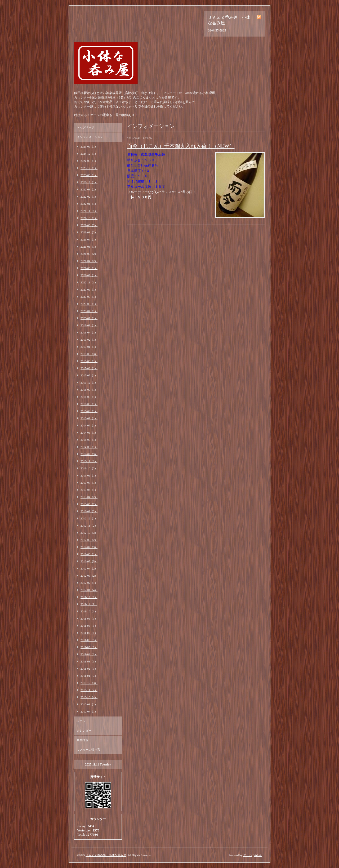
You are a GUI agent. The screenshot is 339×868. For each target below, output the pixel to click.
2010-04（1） (89, 711)
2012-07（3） (89, 547)
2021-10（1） (89, 218)
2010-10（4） (89, 697)
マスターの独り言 (88, 750)
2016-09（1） (89, 390)
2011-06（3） (89, 640)
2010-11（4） (89, 690)
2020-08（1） (89, 297)
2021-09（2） (89, 225)
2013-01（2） (89, 511)
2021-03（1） (89, 268)
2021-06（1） (89, 247)
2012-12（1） (89, 518)
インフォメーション (90, 137)
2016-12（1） (89, 382)
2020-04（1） (89, 311)
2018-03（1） (89, 361)
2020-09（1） (89, 290)
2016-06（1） (89, 404)
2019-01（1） (89, 347)
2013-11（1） (89, 461)
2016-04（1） (89, 411)
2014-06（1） (89, 433)
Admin (258, 855)
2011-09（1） (89, 618)
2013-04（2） (89, 497)
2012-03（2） (89, 576)
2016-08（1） (89, 397)
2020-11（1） (89, 282)
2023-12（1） (89, 168)
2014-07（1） (89, 425)
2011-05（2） (89, 647)
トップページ (86, 127)
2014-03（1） (89, 447)
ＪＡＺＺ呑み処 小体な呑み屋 (106, 855)
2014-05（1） (89, 440)
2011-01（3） (89, 676)
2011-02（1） (89, 669)
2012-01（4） (89, 590)
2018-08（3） (89, 354)
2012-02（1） (89, 583)
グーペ (247, 855)
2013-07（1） (89, 483)
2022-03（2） (89, 189)
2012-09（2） (89, 540)
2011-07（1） (89, 633)
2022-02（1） (89, 197)
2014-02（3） (89, 454)
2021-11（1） (89, 211)
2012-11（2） (89, 526)
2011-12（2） (89, 597)
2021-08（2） (89, 232)
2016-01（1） (89, 418)
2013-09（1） (89, 475)
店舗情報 (83, 740)
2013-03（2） (89, 504)
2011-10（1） (89, 611)
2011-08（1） (89, 626)
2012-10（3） (89, 533)
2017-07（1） (89, 375)
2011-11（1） (89, 604)
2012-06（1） (89, 554)
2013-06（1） (89, 490)
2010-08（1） (89, 704)
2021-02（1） (89, 275)
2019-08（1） (89, 325)
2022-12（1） (89, 182)
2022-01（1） (89, 204)
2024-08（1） (89, 161)
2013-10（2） (89, 468)
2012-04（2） (89, 568)
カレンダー (84, 731)
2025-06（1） (89, 146)
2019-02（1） (89, 340)
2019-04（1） (89, 332)
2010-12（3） (89, 683)
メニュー (83, 721)
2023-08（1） (89, 175)
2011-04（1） (89, 654)
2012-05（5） (89, 561)
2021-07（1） (89, 239)
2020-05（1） (89, 304)
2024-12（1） (89, 154)
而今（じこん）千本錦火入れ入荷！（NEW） (181, 146)
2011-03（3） (89, 661)
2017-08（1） (89, 368)
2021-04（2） (89, 261)
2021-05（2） (89, 254)
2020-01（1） (89, 318)
